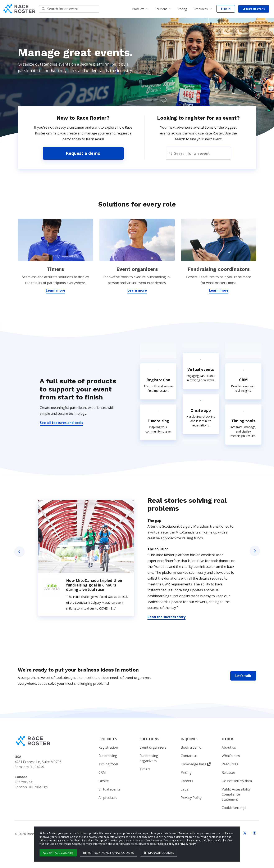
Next (255, 551)
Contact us (189, 756)
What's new (231, 756)
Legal (185, 789)
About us (229, 747)
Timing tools (108, 764)
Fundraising (108, 756)
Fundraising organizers (149, 758)
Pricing (182, 9)
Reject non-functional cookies (108, 853)
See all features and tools (61, 423)
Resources (201, 9)
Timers (145, 769)
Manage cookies (159, 853)
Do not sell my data (237, 781)
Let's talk (243, 676)
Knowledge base (196, 764)
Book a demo (191, 747)
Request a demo (83, 153)
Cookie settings (234, 808)
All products (108, 798)
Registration (108, 747)
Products (138, 9)
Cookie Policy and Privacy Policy (177, 844)
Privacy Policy (191, 798)
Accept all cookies (58, 853)
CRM (102, 772)
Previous (19, 552)
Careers (187, 781)
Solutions (161, 9)
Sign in (226, 9)
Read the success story (166, 617)
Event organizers (153, 747)
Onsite (104, 781)
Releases (229, 772)
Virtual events (109, 789)
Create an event (254, 9)
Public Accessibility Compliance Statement (236, 794)
